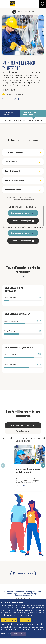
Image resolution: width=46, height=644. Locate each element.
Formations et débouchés (29, 114)
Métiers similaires (36, 120)
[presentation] (43, 465)
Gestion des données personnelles (28, 592)
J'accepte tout (9, 620)
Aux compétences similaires (23, 425)
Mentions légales (13, 594)
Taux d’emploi (20, 120)
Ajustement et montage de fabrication (28, 470)
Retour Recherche (26, 12)
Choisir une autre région (30, 594)
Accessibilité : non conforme (23, 596)
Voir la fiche (21, 486)
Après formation (23, 431)
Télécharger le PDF (25, 573)
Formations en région (21, 213)
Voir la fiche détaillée (12, 99)
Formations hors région (21, 221)
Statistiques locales (8, 114)
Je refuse (25, 620)
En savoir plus (19, 634)
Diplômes (7, 120)
